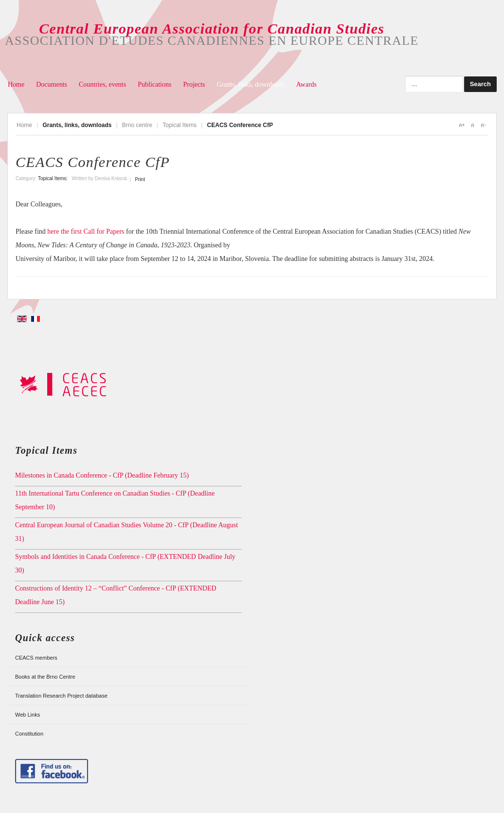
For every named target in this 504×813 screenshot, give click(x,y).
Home (16, 84)
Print (140, 179)
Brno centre (137, 125)
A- (483, 125)
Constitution (29, 734)
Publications (154, 84)
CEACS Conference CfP (93, 162)
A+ (462, 125)
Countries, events (102, 84)
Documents (52, 84)
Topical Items (180, 125)
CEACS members (36, 658)
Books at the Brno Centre (45, 677)
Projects (194, 84)
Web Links (27, 715)
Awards (306, 84)
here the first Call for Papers (86, 231)
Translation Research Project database (61, 696)
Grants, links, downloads (251, 84)
